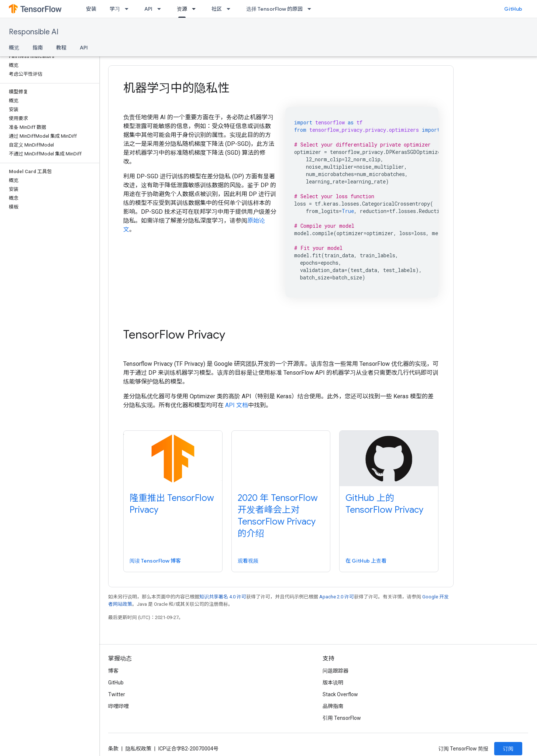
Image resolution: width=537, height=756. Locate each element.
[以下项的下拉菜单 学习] (129, 9)
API (148, 9)
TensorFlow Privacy (174, 334)
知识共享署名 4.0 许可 (223, 597)
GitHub (513, 9)
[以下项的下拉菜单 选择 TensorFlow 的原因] (311, 9)
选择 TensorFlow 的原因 (274, 9)
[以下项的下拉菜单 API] (161, 9)
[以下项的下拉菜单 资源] (196, 9)
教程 (61, 48)
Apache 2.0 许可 (337, 597)
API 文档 (237, 405)
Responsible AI (34, 32)
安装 (91, 9)
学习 (115, 9)
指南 (38, 48)
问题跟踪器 (335, 671)
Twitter (117, 694)
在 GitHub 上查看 (366, 561)
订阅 (508, 749)
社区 (217, 9)
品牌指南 (333, 706)
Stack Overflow (340, 694)
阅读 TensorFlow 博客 (155, 561)
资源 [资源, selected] (182, 9)
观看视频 (248, 561)
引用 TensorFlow (342, 718)
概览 (14, 48)
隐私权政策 (138, 749)
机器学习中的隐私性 (176, 88)
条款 (113, 749)
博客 (113, 671)
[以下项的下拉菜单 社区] (231, 9)
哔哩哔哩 (118, 706)
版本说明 (333, 683)
